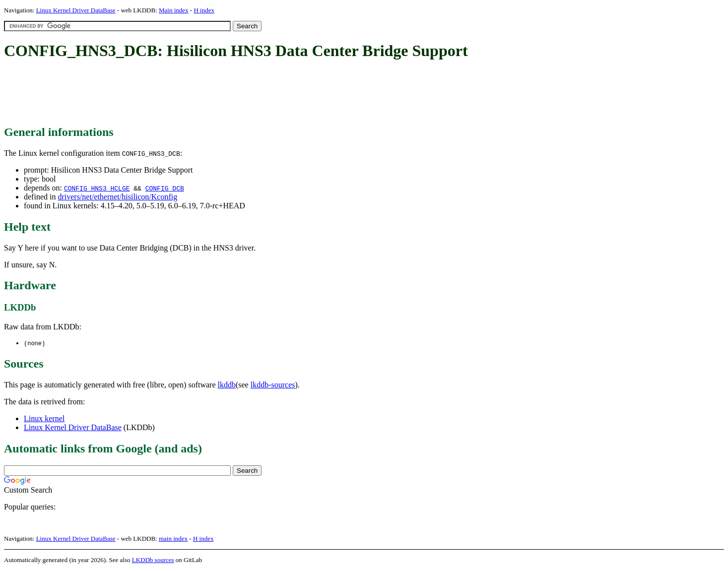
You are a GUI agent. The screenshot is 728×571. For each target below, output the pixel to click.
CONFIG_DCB (165, 188)
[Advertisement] (185, 93)
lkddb (227, 385)
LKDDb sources (153, 560)
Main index (174, 10)
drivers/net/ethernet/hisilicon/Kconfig (117, 197)
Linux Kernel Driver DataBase (76, 10)
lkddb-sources (273, 385)
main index (173, 539)
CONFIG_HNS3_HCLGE (97, 188)
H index (204, 10)
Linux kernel (44, 419)
